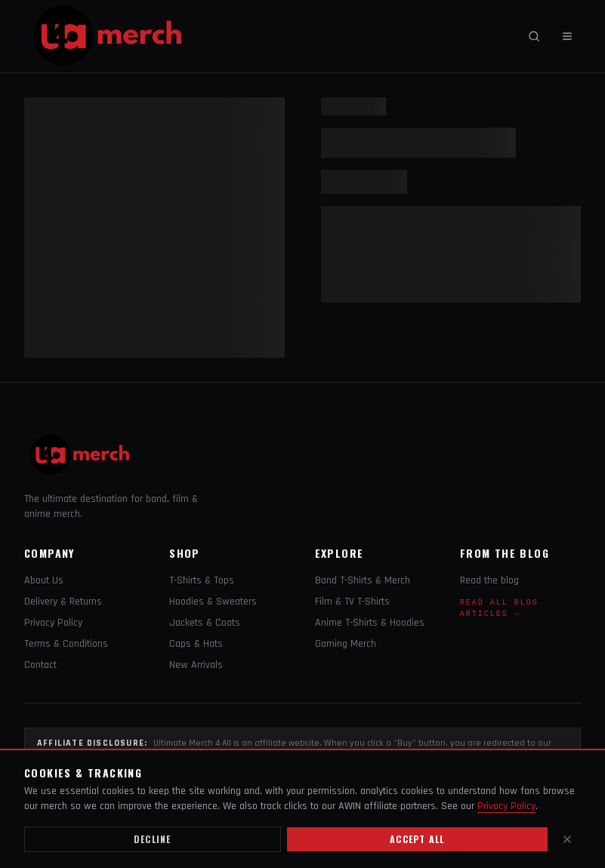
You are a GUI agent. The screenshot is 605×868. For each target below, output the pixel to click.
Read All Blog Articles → (499, 608)
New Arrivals (196, 665)
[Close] (567, 839)
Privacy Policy (53, 623)
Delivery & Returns (63, 602)
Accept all (417, 839)
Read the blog (489, 580)
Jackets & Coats (205, 623)
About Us (44, 580)
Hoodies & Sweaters (213, 602)
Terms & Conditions (66, 644)
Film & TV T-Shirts (352, 602)
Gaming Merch (346, 644)
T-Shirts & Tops (202, 580)
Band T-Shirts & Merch (363, 580)
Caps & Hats (196, 644)
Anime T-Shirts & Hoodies (370, 623)
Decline (152, 839)
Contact (40, 665)
